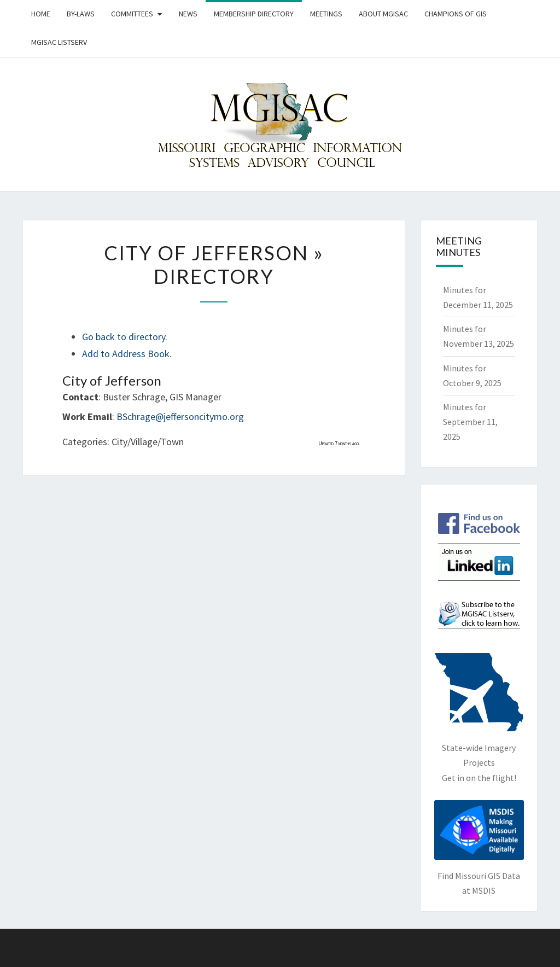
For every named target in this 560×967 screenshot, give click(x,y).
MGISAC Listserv (59, 42)
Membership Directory (254, 14)
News (188, 14)
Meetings (326, 14)
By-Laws (81, 14)
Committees (132, 14)
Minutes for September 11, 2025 (470, 422)
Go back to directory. (125, 337)
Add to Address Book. (127, 354)
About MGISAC (383, 14)
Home (41, 14)
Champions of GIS (456, 14)
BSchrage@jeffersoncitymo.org (180, 416)
